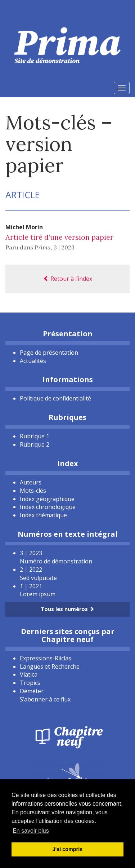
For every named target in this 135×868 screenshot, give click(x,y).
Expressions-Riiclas (46, 658)
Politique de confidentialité (55, 398)
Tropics (30, 683)
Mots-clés (33, 491)
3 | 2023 (64, 247)
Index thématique (43, 515)
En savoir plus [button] (31, 831)
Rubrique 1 (35, 436)
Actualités (33, 361)
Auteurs (31, 482)
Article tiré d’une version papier (59, 237)
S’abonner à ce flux (45, 699)
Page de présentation (49, 353)
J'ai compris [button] (67, 849)
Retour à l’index (68, 279)
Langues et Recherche (50, 666)
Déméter (32, 691)
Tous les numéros (67, 609)
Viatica (29, 674)
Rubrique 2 (35, 444)
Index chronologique (48, 507)
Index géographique (47, 499)
